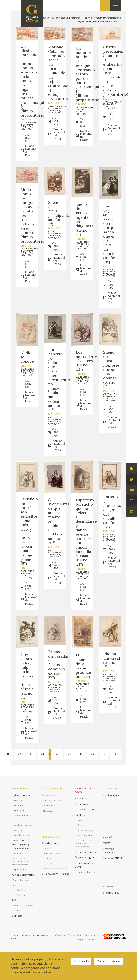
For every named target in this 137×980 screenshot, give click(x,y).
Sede (14, 900)
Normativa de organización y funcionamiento (21, 861)
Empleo (17, 911)
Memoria (17, 830)
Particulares (23, 890)
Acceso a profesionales (55, 869)
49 (92, 754)
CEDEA (16, 820)
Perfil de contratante (23, 906)
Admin (101, 935)
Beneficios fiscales (22, 880)
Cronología (82, 804)
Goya (50, 864)
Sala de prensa (50, 843)
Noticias (47, 849)
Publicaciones (111, 795)
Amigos (16, 885)
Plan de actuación (22, 825)
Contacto (17, 916)
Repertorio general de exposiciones (83, 843)
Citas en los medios (53, 854)
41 (8, 754)
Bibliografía (86, 835)
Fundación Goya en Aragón (29, 936)
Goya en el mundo (85, 852)
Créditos (71, 935)
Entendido (81, 961)
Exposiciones (50, 795)
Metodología (87, 830)
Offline (79, 825)
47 (69, 754)
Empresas (22, 895)
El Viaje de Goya (84, 810)
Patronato (18, 805)
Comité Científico (21, 815)
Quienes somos (21, 795)
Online (79, 820)
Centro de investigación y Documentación (21, 844)
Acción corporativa (23, 875)
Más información (108, 961)
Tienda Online (111, 893)
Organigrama (19, 810)
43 (31, 754)
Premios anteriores (85, 872)
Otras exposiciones (53, 800)
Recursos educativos (109, 851)
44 (42, 754)
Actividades (49, 806)
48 (81, 754)
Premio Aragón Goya (84, 865)
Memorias (48, 811)
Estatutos (17, 800)
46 (58, 754)
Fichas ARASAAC (113, 858)
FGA (49, 859)
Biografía (80, 798)
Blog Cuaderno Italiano (56, 874)
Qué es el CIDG (20, 853)
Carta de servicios (22, 835)
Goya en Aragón (84, 857)
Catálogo (80, 815)
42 (19, 754)
